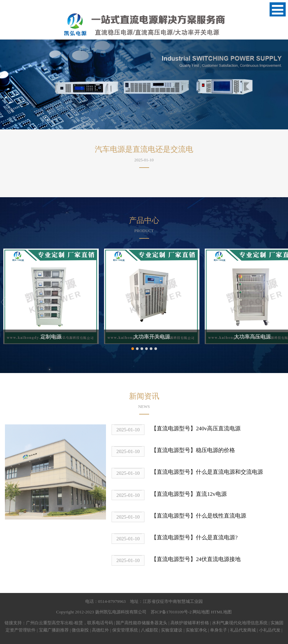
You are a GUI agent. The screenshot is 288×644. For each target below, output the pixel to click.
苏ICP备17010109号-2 (171, 612)
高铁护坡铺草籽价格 (190, 623)
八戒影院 (149, 630)
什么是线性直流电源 (221, 516)
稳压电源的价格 (215, 450)
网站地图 (201, 612)
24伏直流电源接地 (218, 559)
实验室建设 (172, 630)
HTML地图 (222, 612)
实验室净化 (196, 630)
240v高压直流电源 (218, 429)
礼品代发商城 (243, 630)
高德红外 (100, 630)
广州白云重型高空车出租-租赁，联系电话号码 (69, 623)
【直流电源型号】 (173, 429)
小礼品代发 (270, 630)
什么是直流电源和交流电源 (229, 472)
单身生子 (219, 630)
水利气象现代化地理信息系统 (240, 623)
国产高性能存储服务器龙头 (142, 623)
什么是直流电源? (217, 537)
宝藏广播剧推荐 (54, 630)
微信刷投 (80, 630)
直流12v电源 (211, 494)
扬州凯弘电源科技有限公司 (121, 612)
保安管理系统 (125, 630)
